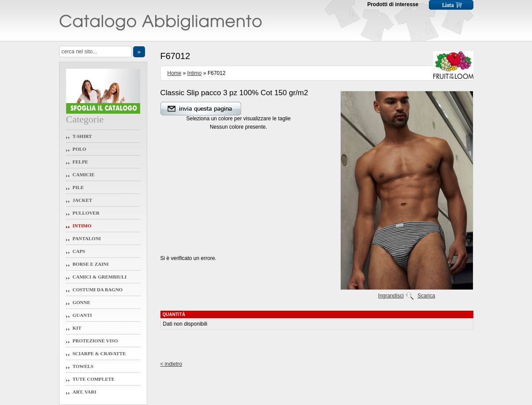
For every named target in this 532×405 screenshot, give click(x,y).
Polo (80, 149)
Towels (83, 366)
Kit (77, 328)
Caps (79, 251)
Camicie (84, 175)
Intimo (82, 226)
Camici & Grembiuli (100, 277)
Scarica (426, 296)
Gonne (82, 302)
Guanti (82, 315)
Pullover (86, 213)
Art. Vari (85, 392)
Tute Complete (94, 379)
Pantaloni (87, 238)
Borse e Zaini (91, 264)
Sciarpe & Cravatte (99, 353)
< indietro (171, 364)
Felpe (80, 162)
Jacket (83, 200)
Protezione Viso (95, 341)
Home (175, 73)
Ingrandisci (391, 296)
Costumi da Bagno (98, 290)
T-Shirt (82, 136)
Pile (78, 187)
